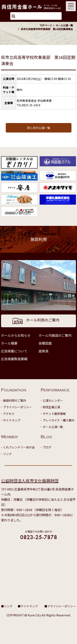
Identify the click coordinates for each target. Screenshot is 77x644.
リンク (7, 454)
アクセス (9, 414)
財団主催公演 (51, 407)
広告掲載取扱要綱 (14, 359)
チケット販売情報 (54, 414)
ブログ (47, 447)
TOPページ (46, 25)
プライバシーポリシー (17, 407)
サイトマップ (12, 420)
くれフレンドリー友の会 (19, 447)
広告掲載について (14, 351)
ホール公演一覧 (64, 25)
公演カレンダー (53, 400)
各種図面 (45, 343)
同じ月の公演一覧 (39, 128)
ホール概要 (9, 343)
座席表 (44, 351)
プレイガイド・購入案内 (59, 420)
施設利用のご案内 (15, 400)
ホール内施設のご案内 (55, 335)
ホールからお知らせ (16, 335)
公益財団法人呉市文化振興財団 (30, 481)
